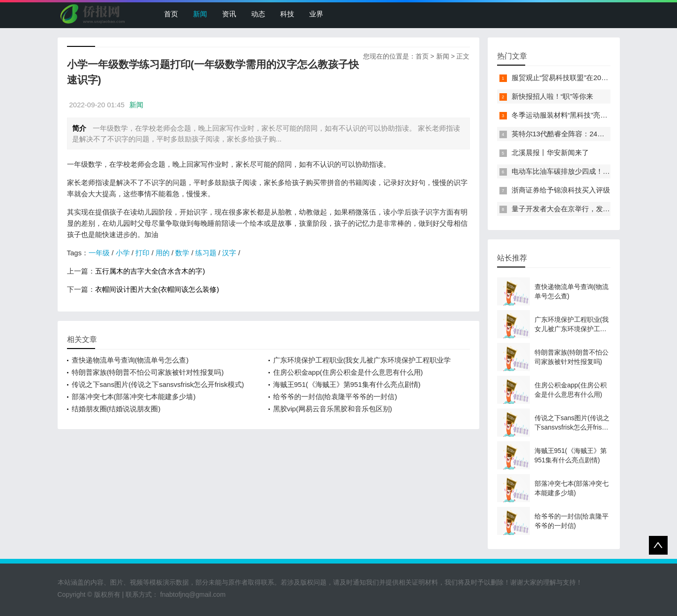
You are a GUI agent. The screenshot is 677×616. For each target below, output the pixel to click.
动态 (258, 14)
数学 (182, 253)
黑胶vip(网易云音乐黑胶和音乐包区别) (333, 409)
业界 (316, 14)
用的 (163, 253)
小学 (123, 253)
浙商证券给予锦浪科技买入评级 (561, 190)
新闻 (200, 14)
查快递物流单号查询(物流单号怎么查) (130, 360)
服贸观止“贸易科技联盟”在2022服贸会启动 (578, 78)
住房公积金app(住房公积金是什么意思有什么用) (348, 372)
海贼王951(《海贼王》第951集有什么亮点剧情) (347, 384)
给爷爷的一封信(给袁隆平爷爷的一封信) (335, 397)
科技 (287, 14)
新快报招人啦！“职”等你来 (553, 96)
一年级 (99, 253)
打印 (142, 253)
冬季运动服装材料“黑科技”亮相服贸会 (570, 115)
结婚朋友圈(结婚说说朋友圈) (116, 409)
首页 (171, 14)
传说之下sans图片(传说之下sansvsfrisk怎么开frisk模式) (158, 384)
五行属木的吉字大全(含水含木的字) (150, 271)
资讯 (229, 14)
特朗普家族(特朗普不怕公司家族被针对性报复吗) (148, 372)
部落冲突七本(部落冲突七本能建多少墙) (134, 397)
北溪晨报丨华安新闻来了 (550, 152)
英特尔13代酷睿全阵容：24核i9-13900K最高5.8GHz (593, 134)
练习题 (206, 253)
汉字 (229, 253)
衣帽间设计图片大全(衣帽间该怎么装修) (157, 289)
